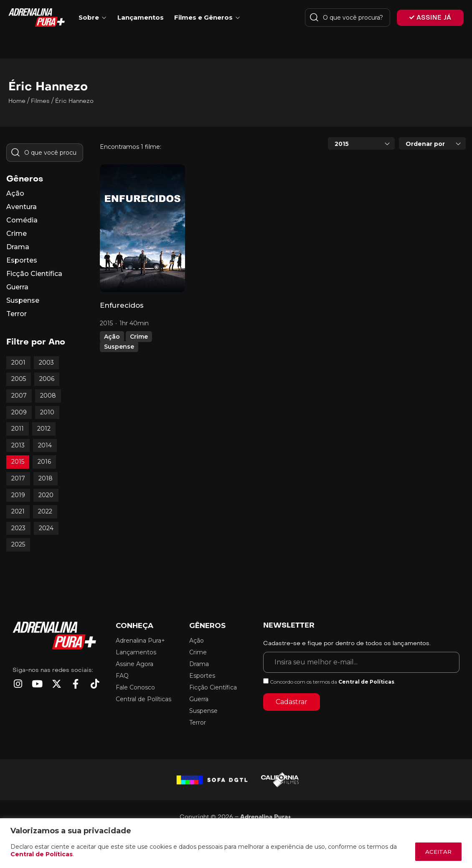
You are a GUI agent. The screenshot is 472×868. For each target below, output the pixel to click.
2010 (47, 412)
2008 (48, 396)
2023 (18, 528)
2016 (44, 462)
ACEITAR (436, 852)
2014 (45, 445)
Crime (139, 337)
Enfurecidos (122, 305)
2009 (19, 412)
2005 (19, 379)
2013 (18, 445)
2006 (47, 379)
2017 (18, 478)
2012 (44, 429)
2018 (46, 478)
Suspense (119, 347)
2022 (45, 511)
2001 (18, 363)
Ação (112, 337)
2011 (18, 429)
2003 (46, 363)
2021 (18, 511)
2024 (46, 528)
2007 (19, 396)
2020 (46, 495)
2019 (18, 495)
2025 (18, 544)
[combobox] (361, 143)
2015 (18, 462)
